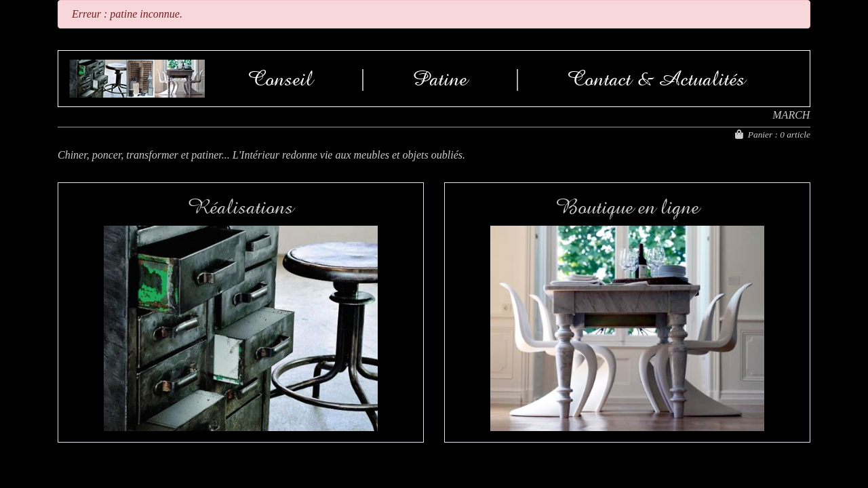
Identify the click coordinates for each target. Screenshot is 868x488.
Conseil (280, 79)
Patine (440, 79)
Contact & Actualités (656, 79)
